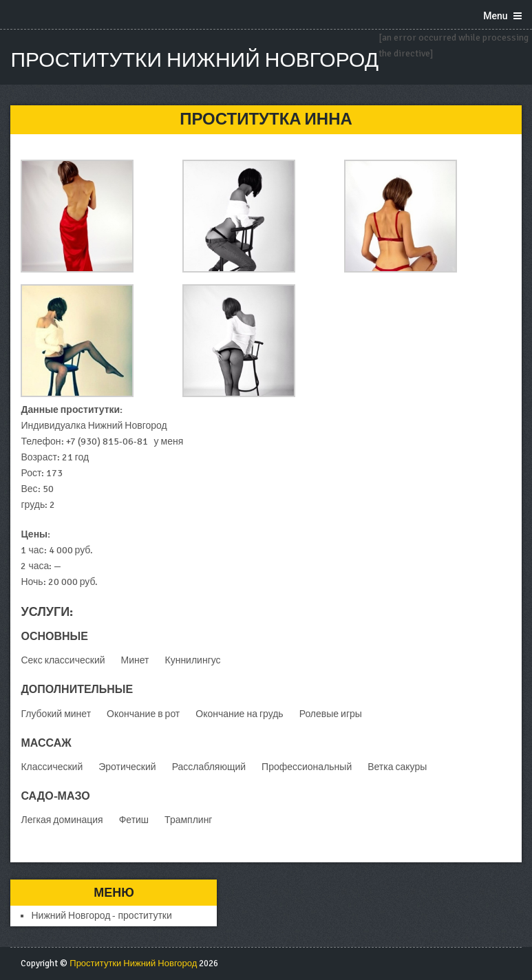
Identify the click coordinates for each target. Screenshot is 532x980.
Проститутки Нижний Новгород (194, 60)
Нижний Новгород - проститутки (101, 916)
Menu (495, 16)
